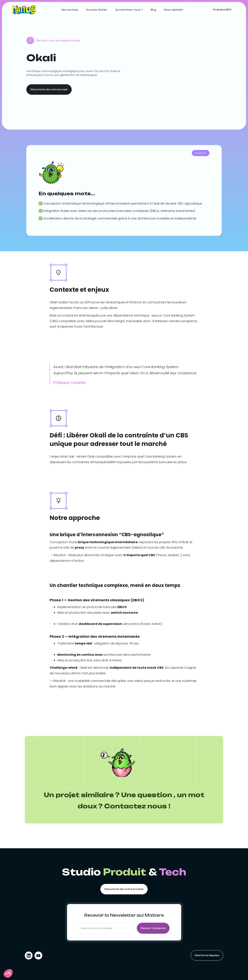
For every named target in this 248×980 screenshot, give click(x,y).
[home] (24, 10)
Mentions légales (207, 955)
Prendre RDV (222, 10)
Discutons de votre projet (49, 89)
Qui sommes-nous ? (129, 10)
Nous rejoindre (174, 10)
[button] (8, 973)
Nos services (70, 10)
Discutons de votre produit (124, 889)
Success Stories (97, 10)
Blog (153, 10)
